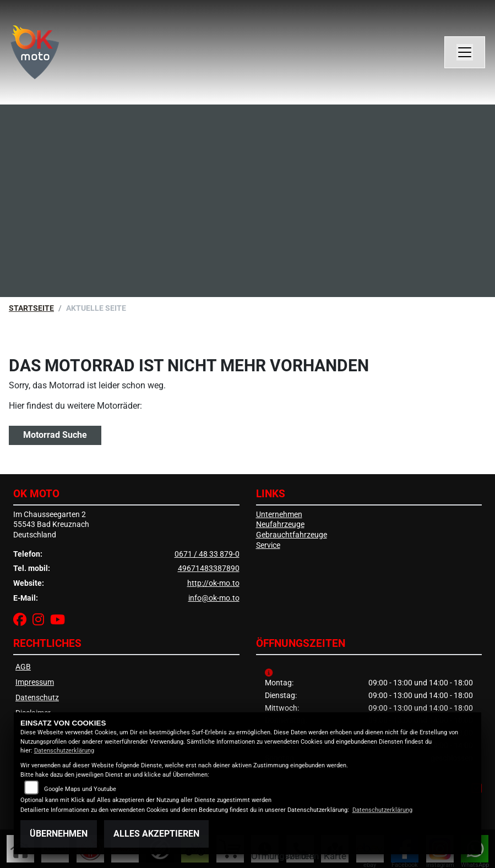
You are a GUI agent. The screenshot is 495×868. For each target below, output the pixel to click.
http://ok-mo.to (213, 583)
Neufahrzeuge (280, 524)
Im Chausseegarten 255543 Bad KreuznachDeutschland (51, 525)
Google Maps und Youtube (80, 789)
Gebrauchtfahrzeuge (292, 535)
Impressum (35, 682)
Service (268, 545)
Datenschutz (37, 698)
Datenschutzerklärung (64, 751)
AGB (23, 667)
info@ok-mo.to (214, 598)
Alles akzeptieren (156, 834)
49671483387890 (209, 568)
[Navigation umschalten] (465, 52)
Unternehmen (279, 515)
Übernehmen (59, 834)
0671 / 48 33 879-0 (207, 554)
